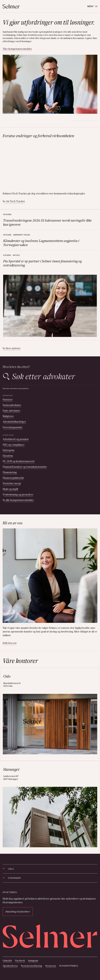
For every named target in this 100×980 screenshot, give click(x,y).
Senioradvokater (12, 405)
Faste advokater (11, 411)
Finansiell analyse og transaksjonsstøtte (25, 467)
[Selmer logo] (11, 6)
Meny (92, 6)
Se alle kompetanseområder (18, 500)
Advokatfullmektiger (14, 422)
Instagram (33, 961)
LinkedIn (7, 961)
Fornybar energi (12, 483)
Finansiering (10, 472)
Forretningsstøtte (13, 427)
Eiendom (8, 456)
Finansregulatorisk (13, 478)
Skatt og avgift (10, 489)
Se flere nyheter (12, 348)
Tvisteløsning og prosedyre (18, 494)
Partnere (8, 400)
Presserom (51, 966)
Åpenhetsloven (10, 966)
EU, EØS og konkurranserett (19, 461)
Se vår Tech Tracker (14, 201)
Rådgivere (8, 416)
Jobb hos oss (10, 643)
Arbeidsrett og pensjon (16, 439)
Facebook (20, 961)
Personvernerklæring (31, 966)
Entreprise (9, 450)
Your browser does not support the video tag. (50, 165)
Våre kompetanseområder (17, 49)
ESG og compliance (14, 445)
